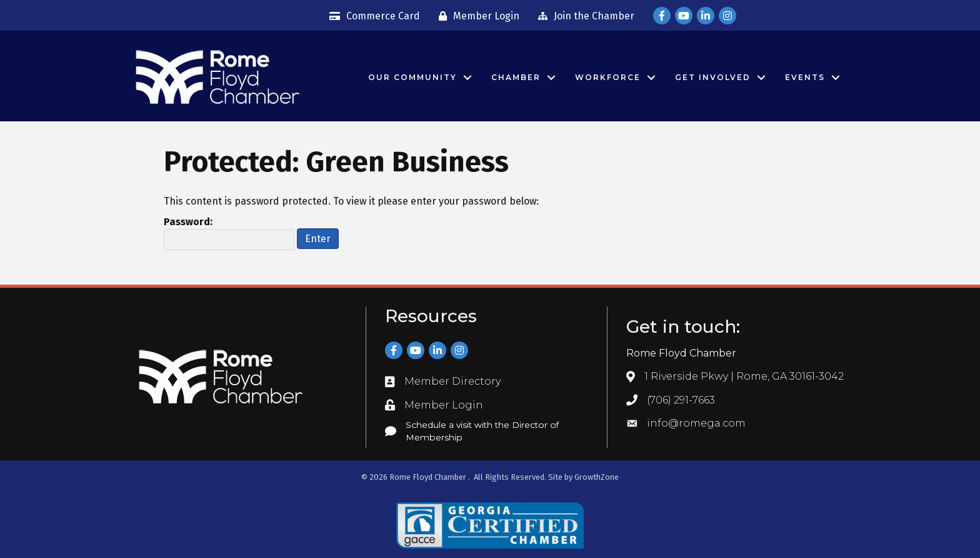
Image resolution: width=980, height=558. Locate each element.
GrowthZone (597, 477)
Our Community (412, 77)
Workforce (608, 77)
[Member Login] (476, 16)
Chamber (516, 77)
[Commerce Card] (372, 16)
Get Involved (713, 77)
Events (805, 77)
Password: (229, 233)
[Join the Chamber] (583, 16)
